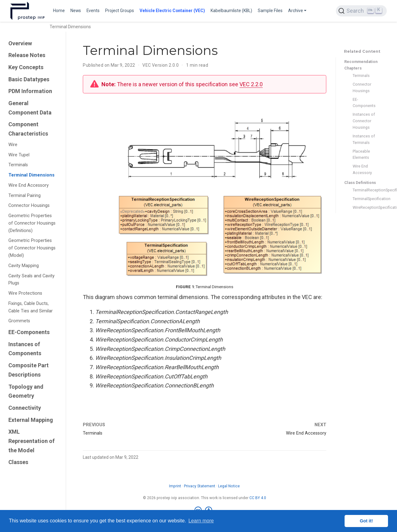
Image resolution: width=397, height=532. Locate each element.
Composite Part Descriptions (29, 370)
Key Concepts (26, 67)
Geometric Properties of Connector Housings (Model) (32, 248)
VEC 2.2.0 (251, 84)
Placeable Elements (361, 154)
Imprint (175, 486)
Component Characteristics (28, 129)
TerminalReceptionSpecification (364, 190)
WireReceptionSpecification (364, 207)
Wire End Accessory (29, 185)
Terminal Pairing (25, 196)
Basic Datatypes (29, 79)
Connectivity (25, 408)
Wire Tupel (19, 155)
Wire (13, 145)
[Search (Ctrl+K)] (361, 11)
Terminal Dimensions (31, 175)
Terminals (18, 165)
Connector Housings (29, 206)
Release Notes (27, 55)
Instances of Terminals (364, 139)
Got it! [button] (366, 521)
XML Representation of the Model (31, 441)
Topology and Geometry (26, 391)
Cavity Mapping (24, 266)
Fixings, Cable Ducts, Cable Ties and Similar (31, 307)
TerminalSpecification (364, 199)
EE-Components (29, 332)
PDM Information (30, 91)
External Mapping (31, 420)
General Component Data (30, 108)
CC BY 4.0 (258, 498)
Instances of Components (25, 349)
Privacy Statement (200, 486)
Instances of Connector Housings (364, 121)
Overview (20, 43)
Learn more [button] (201, 521)
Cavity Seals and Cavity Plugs (31, 280)
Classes (18, 462)
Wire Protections (25, 293)
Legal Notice (229, 486)
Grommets (19, 321)
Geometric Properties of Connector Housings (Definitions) (32, 223)
